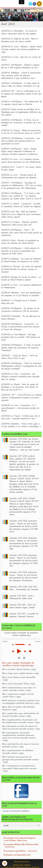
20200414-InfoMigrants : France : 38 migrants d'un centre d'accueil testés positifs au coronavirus (21, 233)
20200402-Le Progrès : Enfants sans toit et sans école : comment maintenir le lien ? (20, 417)
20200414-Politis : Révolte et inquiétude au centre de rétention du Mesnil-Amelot (20, 242)
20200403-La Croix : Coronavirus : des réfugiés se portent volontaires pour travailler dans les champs (20, 377)
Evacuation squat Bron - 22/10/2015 (20, 851)
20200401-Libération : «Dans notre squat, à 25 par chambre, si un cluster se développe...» (21, 425)
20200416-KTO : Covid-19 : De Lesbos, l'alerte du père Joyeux (21, 169)
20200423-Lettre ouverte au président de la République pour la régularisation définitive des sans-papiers (21, 112)
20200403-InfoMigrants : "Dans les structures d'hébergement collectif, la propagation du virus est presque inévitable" (21, 366)
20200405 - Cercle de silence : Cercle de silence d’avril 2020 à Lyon (19, 357)
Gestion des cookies (22, 865)
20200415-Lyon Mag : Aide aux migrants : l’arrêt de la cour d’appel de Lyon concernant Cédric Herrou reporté (21, 214)
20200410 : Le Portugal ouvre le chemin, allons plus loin (19, 302)
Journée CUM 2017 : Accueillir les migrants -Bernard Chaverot (24, 615)
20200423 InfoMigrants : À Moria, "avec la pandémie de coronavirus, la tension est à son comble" (21, 123)
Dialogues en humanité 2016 (17, 855)
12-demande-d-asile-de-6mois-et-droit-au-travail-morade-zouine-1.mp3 (21, 727)
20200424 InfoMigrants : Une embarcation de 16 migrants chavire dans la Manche (21, 103)
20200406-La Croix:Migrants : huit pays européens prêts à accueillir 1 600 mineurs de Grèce (20, 337)
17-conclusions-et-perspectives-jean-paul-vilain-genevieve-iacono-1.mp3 (20, 768)
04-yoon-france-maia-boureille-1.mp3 (19, 678)
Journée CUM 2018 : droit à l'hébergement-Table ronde (22, 597)
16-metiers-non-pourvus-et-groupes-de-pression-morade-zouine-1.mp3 (21, 759)
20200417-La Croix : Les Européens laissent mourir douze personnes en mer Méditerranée (21, 161)
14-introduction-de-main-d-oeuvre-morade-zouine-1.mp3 (21, 745)
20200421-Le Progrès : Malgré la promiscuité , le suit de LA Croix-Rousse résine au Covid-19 (21, 132)
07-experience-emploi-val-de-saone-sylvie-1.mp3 (18, 695)
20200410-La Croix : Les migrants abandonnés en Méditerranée (21, 286)
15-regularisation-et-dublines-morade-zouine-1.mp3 (18, 752)
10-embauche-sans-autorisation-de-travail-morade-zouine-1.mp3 (21, 715)
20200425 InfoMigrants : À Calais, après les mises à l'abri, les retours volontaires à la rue (20, 85)
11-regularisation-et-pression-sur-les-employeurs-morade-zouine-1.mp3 (21, 721)
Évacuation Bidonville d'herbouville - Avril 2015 (21, 846)
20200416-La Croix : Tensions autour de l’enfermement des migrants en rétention (19, 176)
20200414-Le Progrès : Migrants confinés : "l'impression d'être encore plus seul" (20, 224)
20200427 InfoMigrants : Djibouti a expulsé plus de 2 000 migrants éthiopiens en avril (20, 66)
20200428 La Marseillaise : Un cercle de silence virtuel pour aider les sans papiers (19, 32)
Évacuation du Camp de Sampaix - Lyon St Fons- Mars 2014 (20, 839)
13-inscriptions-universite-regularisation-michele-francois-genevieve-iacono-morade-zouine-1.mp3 (19, 736)
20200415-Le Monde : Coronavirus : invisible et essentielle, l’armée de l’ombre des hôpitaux (21, 205)
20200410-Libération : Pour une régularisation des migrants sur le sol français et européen (21, 294)
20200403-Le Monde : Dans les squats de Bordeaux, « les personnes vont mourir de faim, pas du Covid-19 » (20, 387)
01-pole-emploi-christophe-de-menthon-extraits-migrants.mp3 (19, 664)
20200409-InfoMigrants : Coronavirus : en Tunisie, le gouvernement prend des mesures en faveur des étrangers (20, 327)
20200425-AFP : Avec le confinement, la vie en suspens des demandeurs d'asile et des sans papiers (21, 94)
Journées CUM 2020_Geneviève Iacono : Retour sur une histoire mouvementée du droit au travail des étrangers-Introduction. (23, 576)
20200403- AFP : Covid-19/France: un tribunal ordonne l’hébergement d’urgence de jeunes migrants (21, 398)
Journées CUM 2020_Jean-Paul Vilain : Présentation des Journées (24, 588)
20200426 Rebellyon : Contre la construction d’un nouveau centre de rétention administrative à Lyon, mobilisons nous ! (21, 76)
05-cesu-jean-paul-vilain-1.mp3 (20, 684)
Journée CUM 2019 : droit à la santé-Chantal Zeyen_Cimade (22, 606)
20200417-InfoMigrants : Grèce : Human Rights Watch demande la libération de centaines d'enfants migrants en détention (19, 152)
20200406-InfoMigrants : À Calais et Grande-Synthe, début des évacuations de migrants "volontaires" (21, 348)
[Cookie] (5, 863)
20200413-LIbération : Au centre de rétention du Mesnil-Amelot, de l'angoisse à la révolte (21, 260)
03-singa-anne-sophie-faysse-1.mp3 (22, 673)
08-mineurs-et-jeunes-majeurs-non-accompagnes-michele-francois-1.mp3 (21, 702)
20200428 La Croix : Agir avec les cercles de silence (21, 59)
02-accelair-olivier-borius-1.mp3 (20, 669)
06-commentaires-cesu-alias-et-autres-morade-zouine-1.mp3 (19, 689)
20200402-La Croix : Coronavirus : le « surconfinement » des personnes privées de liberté (20, 408)
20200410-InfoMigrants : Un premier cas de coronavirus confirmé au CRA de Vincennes (20, 310)
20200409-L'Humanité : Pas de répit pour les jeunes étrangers (21, 318)
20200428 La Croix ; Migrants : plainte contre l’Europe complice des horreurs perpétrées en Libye (21, 49)
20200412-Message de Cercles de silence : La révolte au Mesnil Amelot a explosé (21, 279)
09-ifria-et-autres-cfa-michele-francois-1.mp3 (19, 708)
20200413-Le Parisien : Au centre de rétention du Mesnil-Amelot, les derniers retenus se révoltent (21, 269)
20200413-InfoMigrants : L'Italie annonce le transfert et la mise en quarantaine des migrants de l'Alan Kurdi (20, 251)
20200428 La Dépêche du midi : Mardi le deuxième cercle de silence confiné (19, 40)
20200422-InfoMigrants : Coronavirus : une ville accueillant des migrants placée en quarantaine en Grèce (20, 141)
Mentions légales (21, 861)
